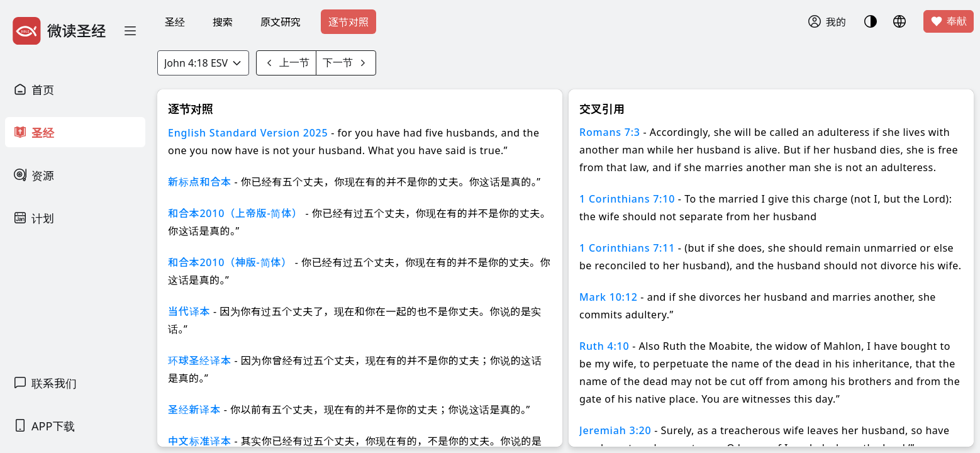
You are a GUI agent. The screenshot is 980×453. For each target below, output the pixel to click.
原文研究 (281, 22)
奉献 (949, 21)
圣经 (175, 22)
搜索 (223, 22)
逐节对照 (348, 22)
